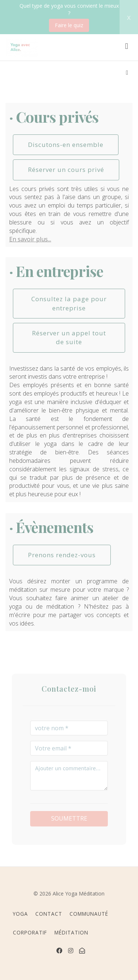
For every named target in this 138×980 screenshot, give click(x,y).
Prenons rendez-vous (62, 555)
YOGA (20, 914)
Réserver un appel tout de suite (69, 337)
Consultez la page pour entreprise (69, 303)
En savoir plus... (30, 239)
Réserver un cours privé (66, 170)
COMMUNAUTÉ (89, 914)
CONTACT (49, 914)
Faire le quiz (69, 25)
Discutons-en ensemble (66, 145)
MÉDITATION (71, 932)
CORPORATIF (30, 932)
